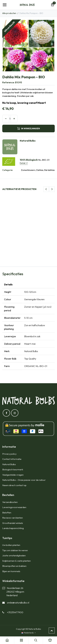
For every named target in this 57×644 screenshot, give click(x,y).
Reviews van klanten (13, 518)
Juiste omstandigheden (14, 555)
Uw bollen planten (11, 545)
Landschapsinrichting (13, 528)
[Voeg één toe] (14, 119)
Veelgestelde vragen (13, 475)
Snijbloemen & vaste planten (16, 561)
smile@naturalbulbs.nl (18, 603)
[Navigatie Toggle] (5, 5)
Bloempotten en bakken (14, 566)
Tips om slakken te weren (15, 550)
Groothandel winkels (13, 523)
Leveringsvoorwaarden (14, 507)
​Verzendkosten (10, 502)
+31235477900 (15, 612)
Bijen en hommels (11, 571)
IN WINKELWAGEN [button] (28, 129)
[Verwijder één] (6, 119)
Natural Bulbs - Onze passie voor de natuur (24, 480)
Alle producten (9, 13)
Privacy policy (9, 454)
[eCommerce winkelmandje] (52, 5)
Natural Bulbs (9, 464)
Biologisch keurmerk (13, 469)
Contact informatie (12, 459)
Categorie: (8, 170)
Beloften (7, 513)
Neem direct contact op (14, 485)
